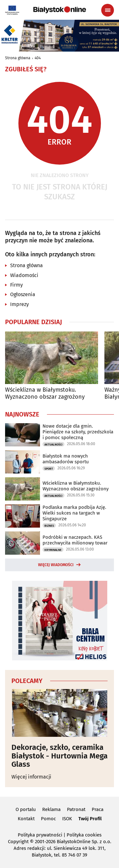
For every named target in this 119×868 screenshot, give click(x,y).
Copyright (18, 842)
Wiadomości (24, 275)
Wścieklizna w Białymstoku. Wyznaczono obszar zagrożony (45, 393)
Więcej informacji (31, 777)
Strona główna (18, 58)
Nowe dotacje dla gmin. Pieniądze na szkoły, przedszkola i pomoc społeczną (78, 432)
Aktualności (53, 445)
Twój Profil (90, 819)
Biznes (49, 526)
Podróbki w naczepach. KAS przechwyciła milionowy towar (75, 540)
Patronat (76, 809)
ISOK (67, 819)
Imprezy (20, 304)
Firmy (17, 285)
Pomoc (48, 819)
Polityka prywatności (40, 835)
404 (38, 58)
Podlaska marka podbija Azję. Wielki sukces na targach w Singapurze (74, 513)
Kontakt (26, 819)
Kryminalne (53, 550)
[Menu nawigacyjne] (108, 10)
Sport (49, 469)
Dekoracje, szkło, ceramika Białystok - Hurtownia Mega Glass (60, 756)
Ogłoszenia (23, 294)
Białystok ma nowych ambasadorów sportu (66, 459)
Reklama (51, 809)
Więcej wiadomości (56, 565)
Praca (98, 809)
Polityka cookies (84, 835)
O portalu (26, 809)
